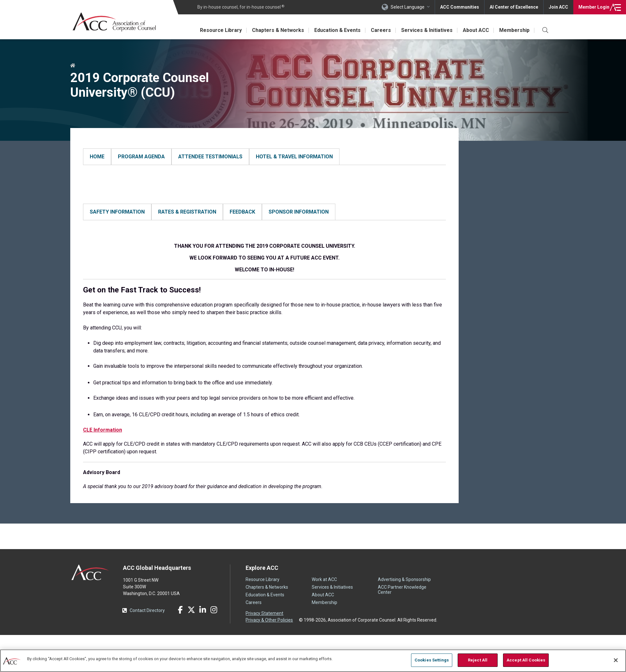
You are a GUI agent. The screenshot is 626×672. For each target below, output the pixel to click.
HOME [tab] (97, 157)
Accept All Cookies (526, 660)
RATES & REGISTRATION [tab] (187, 219)
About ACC (476, 30)
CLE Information (103, 445)
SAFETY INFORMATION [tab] (117, 219)
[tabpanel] (264, 177)
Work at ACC (324, 594)
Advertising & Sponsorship (404, 594)
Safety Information (104, 239)
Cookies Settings (432, 660)
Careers (381, 30)
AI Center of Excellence (514, 7)
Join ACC (558, 7)
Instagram (214, 625)
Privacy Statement (264, 628)
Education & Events (337, 30)
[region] (313, 661)
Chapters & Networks (278, 30)
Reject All (478, 660)
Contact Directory (147, 625)
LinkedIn (202, 625)
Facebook (180, 625)
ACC (90, 587)
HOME (90, 176)
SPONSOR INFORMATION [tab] (299, 219)
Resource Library (221, 30)
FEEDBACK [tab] (242, 219)
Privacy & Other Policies (269, 635)
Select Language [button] (408, 7)
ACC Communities (460, 7)
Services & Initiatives (427, 30)
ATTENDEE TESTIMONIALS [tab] (210, 157)
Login (594, 7)
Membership (514, 30)
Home (73, 66)
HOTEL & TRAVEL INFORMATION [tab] (294, 157)
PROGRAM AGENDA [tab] (141, 157)
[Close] (616, 660)
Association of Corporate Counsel (114, 22)
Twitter (191, 625)
